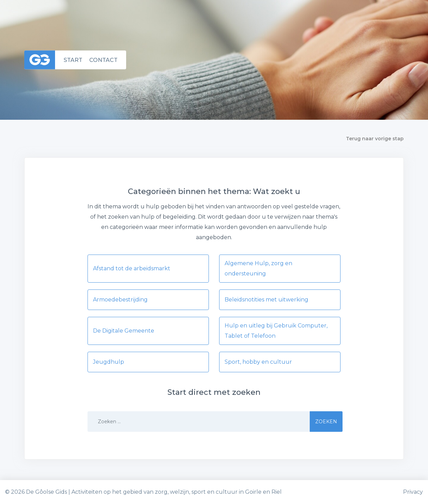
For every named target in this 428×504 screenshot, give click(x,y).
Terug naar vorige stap (375, 139)
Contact (103, 60)
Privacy (413, 492)
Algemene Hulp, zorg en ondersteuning (258, 268)
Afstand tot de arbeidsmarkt (132, 268)
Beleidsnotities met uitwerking (266, 300)
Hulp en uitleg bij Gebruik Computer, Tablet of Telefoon (276, 331)
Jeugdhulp (109, 362)
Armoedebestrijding (120, 300)
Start (73, 60)
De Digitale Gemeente (124, 331)
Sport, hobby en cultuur (258, 362)
